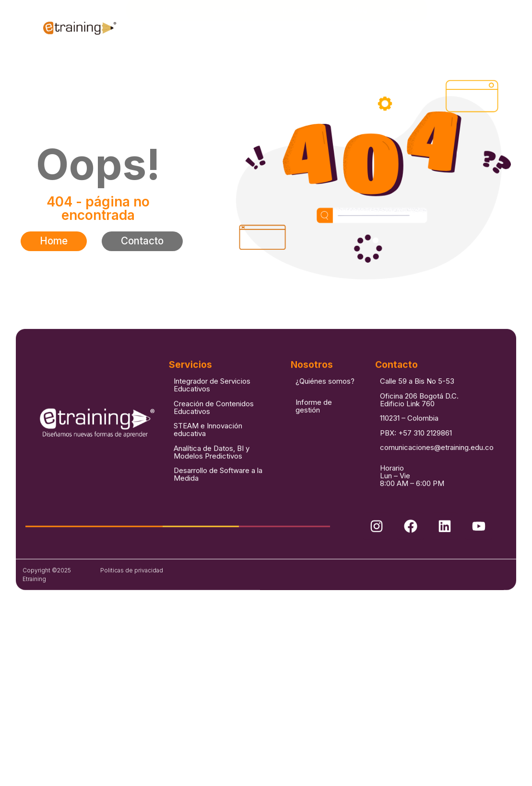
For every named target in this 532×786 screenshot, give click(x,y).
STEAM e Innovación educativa (208, 482)
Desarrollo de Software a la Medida (218, 527)
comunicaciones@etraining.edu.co (437, 500)
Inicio (143, 27)
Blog (360, 27)
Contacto (402, 27)
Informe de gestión (314, 459)
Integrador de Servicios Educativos (212, 438)
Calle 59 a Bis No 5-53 (417, 434)
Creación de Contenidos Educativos (214, 460)
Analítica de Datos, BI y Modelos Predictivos (212, 505)
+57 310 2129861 (425, 486)
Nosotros (178, 27)
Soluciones (238, 27)
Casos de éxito (307, 27)
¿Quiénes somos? (325, 434)
